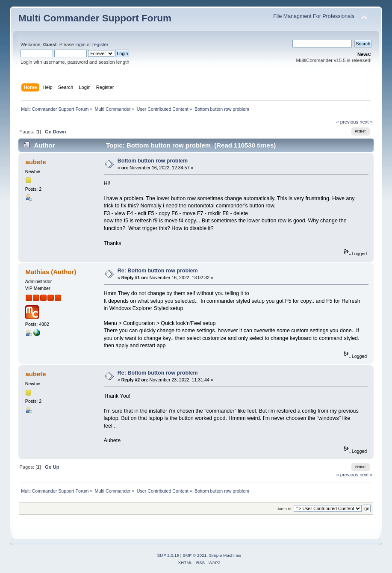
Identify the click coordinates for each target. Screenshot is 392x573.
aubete (35, 162)
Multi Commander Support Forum (95, 18)
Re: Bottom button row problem (158, 271)
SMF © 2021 (195, 555)
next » (366, 122)
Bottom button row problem (153, 161)
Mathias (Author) (51, 272)
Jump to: (284, 509)
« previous (347, 122)
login (80, 44)
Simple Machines (225, 555)
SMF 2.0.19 (168, 555)
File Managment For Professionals (314, 16)
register (100, 44)
